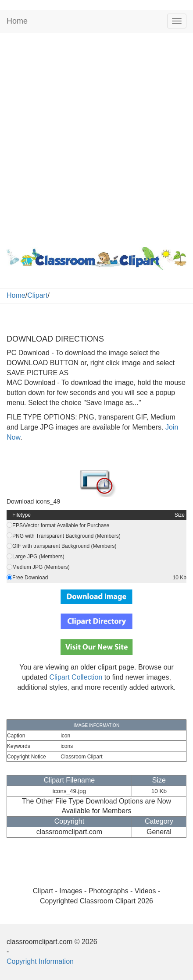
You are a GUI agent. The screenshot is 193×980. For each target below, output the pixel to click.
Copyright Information (40, 961)
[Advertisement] (96, 137)
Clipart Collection (76, 677)
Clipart (37, 295)
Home (17, 21)
